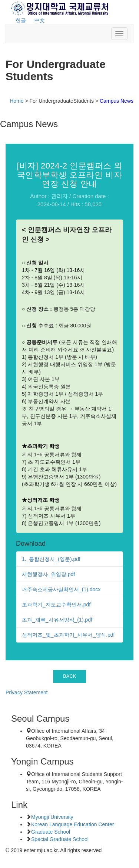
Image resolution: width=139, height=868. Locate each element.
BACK (70, 676)
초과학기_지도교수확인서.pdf (56, 605)
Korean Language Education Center (72, 824)
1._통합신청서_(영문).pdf (51, 559)
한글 (21, 20)
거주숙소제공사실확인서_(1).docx (61, 589)
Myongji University (52, 817)
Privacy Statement (27, 692)
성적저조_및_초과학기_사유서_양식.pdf (68, 635)
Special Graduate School (60, 839)
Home (16, 101)
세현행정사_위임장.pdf (48, 574)
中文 (40, 20)
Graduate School (51, 832)
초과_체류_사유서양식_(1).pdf (57, 620)
